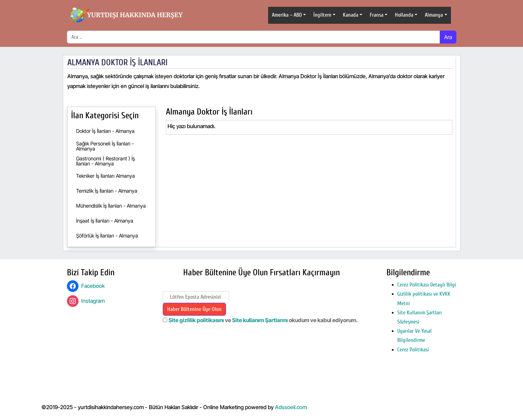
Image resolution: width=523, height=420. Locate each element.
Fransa (377, 15)
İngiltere (322, 15)
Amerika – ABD (287, 15)
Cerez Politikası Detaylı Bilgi (427, 285)
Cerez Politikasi (413, 350)
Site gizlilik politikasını (196, 320)
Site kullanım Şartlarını (260, 320)
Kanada (351, 15)
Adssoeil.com (291, 407)
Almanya (434, 15)
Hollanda (404, 15)
